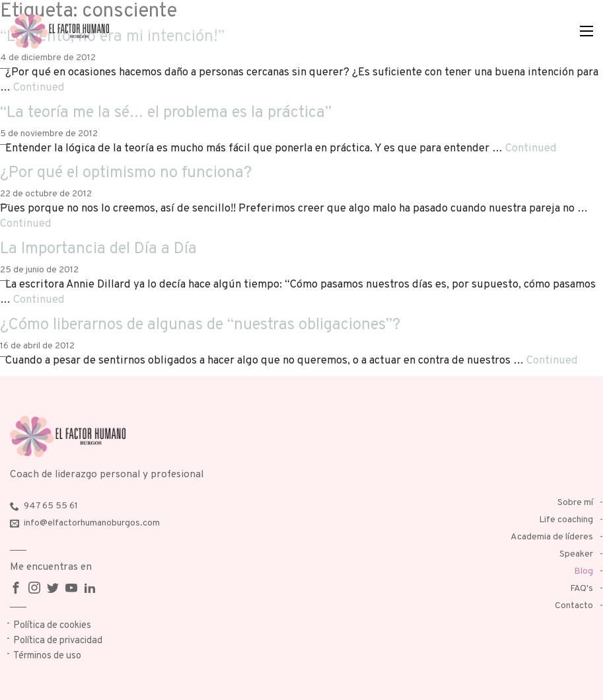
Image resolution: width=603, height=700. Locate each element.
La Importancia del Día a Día (98, 249)
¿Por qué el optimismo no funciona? (126, 173)
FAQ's (582, 589)
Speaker (576, 554)
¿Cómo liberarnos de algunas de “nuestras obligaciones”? (200, 325)
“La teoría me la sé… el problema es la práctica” (166, 113)
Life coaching (566, 520)
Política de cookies (52, 626)
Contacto (574, 606)
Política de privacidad (58, 641)
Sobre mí (575, 503)
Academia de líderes (552, 537)
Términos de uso (47, 656)
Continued (39, 88)
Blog (584, 571)
